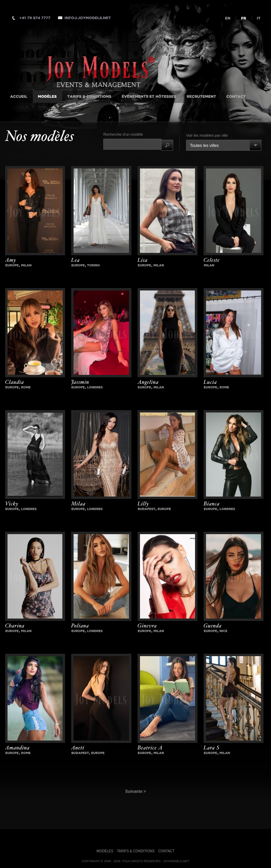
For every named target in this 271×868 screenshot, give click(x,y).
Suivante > (135, 791)
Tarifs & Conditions (136, 851)
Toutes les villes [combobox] (204, 146)
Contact (166, 851)
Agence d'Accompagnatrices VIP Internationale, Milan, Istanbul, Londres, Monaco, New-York (96, 56)
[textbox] (132, 144)
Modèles (105, 851)
